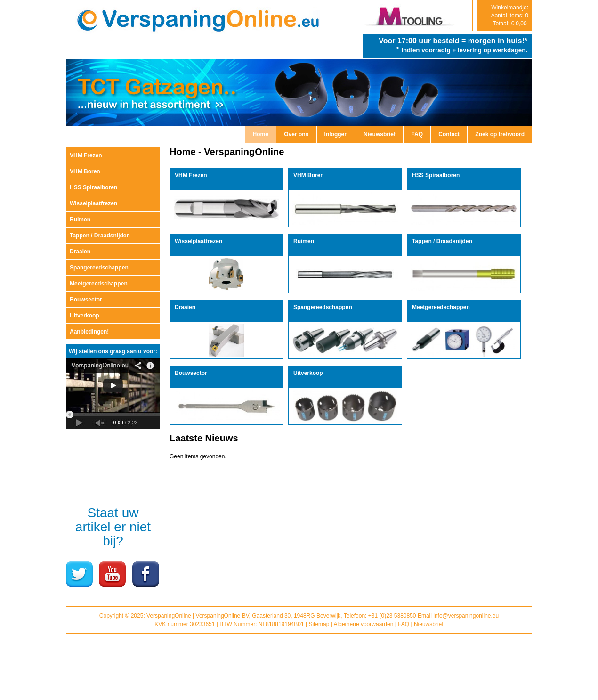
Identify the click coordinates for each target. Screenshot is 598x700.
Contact (449, 134)
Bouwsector (86, 300)
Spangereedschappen (99, 268)
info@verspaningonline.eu (466, 616)
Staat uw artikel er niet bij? (113, 527)
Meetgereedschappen (99, 284)
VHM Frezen (86, 155)
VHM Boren (85, 171)
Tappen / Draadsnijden (100, 236)
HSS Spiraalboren (93, 187)
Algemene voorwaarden (364, 624)
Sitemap (319, 624)
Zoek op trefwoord (500, 134)
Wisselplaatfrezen (93, 203)
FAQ (417, 134)
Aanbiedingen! (89, 332)
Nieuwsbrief (380, 134)
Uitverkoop (85, 316)
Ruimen (80, 220)
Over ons (296, 134)
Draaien (80, 252)
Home (261, 134)
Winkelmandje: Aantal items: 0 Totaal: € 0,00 (510, 16)
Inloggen (336, 134)
